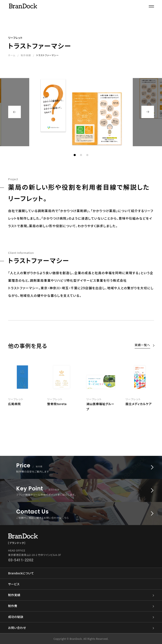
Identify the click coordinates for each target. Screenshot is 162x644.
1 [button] (75, 155)
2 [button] (81, 155)
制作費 (81, 606)
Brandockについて (21, 573)
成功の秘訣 (81, 617)
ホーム (12, 55)
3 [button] (87, 155)
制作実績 (26, 55)
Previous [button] (15, 112)
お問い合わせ (81, 628)
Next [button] (148, 112)
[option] (101, 387)
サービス (14, 584)
